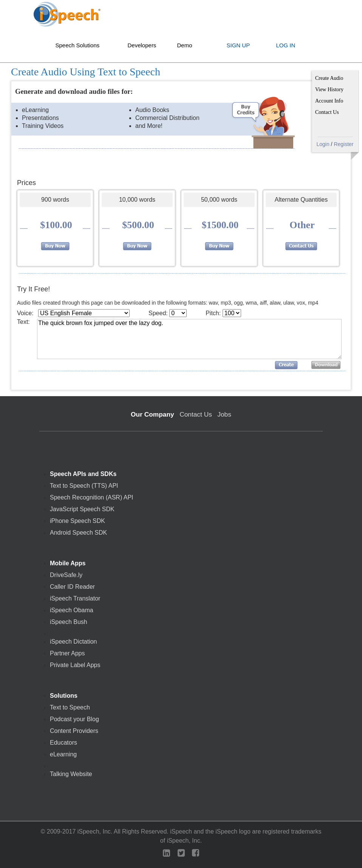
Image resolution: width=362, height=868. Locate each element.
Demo (185, 45)
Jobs (224, 414)
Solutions (64, 696)
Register (343, 144)
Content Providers (74, 731)
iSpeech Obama (72, 610)
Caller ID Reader (72, 587)
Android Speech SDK (78, 533)
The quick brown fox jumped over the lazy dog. (189, 339)
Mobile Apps (68, 563)
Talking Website (71, 774)
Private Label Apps (75, 665)
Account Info (329, 101)
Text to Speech (70, 708)
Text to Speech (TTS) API (84, 486)
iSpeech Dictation (73, 642)
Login (323, 144)
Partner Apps (67, 653)
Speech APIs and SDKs (83, 474)
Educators (63, 743)
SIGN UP (238, 45)
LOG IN (286, 45)
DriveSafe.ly (66, 575)
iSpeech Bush (69, 622)
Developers (142, 45)
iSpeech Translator (75, 599)
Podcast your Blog (74, 719)
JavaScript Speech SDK (82, 509)
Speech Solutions (78, 45)
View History (329, 89)
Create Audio (329, 78)
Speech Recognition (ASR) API (92, 498)
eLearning (63, 754)
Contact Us (327, 112)
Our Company (152, 415)
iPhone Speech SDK (77, 521)
